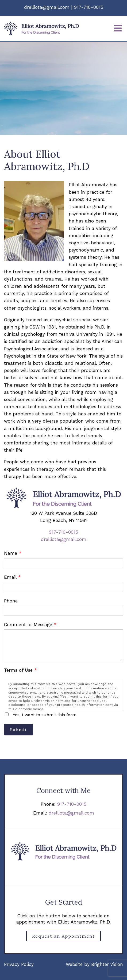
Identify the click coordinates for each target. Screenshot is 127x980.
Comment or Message (30, 625)
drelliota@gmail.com (64, 539)
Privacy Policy (19, 964)
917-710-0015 (63, 532)
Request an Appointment (63, 936)
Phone (11, 601)
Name (13, 553)
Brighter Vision (107, 964)
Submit (19, 730)
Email (12, 577)
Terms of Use (20, 670)
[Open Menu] (118, 28)
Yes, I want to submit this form (45, 715)
